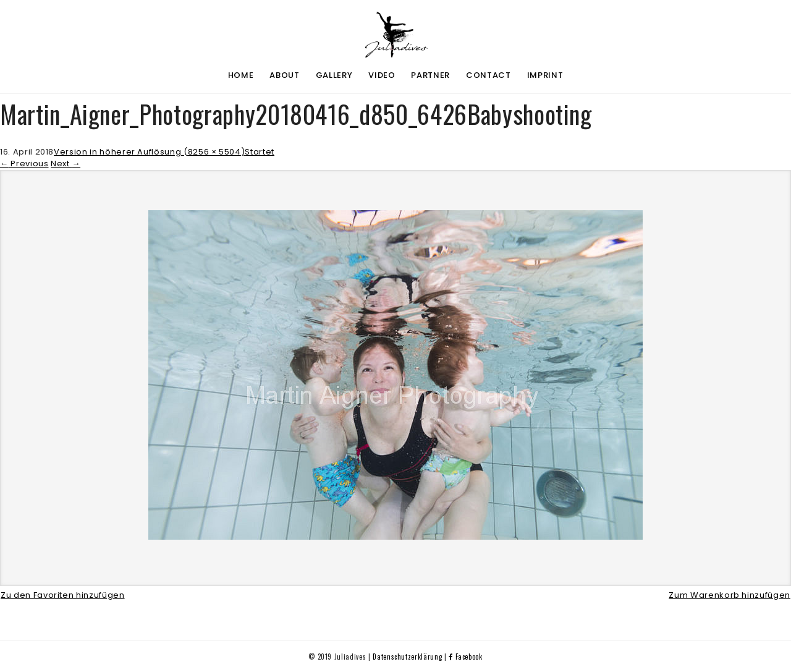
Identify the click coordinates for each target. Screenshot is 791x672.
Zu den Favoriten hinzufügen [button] (63, 595)
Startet (260, 152)
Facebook (466, 657)
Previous (24, 164)
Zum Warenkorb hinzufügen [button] (730, 595)
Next (66, 164)
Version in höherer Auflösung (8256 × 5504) (149, 152)
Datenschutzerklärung (407, 657)
